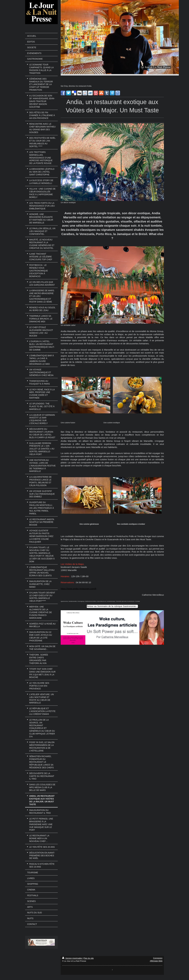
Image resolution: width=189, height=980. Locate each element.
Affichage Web (156, 961)
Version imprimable (72, 958)
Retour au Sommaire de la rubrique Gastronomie (111, 606)
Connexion (158, 958)
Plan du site (89, 958)
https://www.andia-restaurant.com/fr (79, 589)
